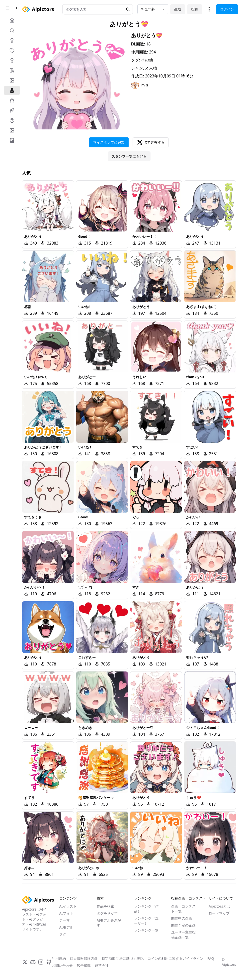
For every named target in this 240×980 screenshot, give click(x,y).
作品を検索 (105, 906)
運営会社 (102, 965)
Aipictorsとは (219, 906)
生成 (178, 9)
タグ (63, 934)
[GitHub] (49, 962)
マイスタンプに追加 (109, 142)
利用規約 (59, 958)
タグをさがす (107, 913)
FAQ (211, 958)
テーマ (65, 920)
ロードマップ (219, 913)
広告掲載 (84, 965)
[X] (25, 962)
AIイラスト (68, 906)
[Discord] (33, 962)
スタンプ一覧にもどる (129, 156)
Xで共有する (151, 142)
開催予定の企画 (183, 925)
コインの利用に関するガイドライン (175, 958)
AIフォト (66, 913)
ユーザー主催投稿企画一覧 (183, 935)
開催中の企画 (182, 918)
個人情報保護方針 (84, 958)
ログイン (227, 9)
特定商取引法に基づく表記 (123, 958)
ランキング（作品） (146, 909)
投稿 (195, 9)
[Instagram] (41, 962)
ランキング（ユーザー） (146, 921)
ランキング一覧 (146, 930)
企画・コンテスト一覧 (183, 909)
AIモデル (66, 927)
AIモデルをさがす (109, 923)
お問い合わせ (62, 965)
